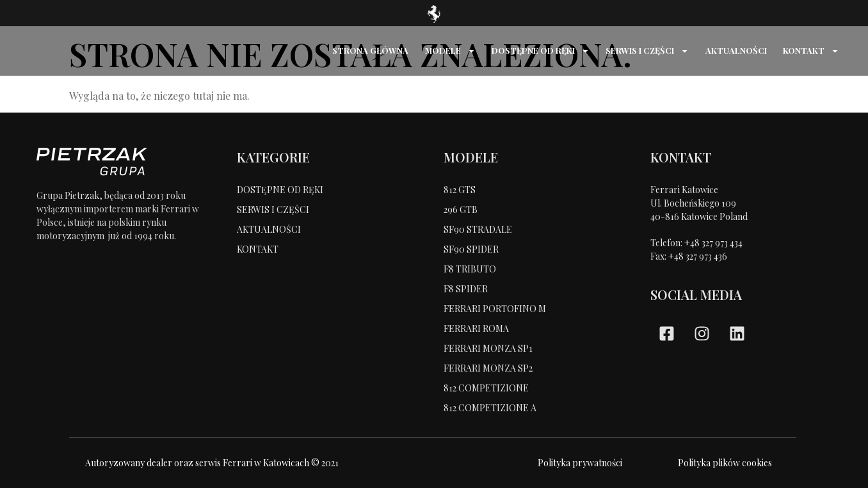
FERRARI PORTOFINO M (495, 309)
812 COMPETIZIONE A (490, 408)
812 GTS (460, 190)
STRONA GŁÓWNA (372, 50)
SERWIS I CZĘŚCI (648, 51)
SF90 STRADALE (478, 229)
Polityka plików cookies (725, 463)
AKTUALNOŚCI (736, 50)
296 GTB (461, 209)
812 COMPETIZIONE (486, 388)
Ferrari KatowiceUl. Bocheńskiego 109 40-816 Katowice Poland (699, 203)
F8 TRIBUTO (470, 269)
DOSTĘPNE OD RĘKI (541, 51)
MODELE (451, 51)
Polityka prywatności (580, 463)
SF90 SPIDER (471, 249)
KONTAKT (811, 51)
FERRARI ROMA (476, 328)
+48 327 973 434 (713, 243)
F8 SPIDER (466, 289)
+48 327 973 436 (698, 256)
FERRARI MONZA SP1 (488, 348)
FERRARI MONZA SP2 (488, 368)
